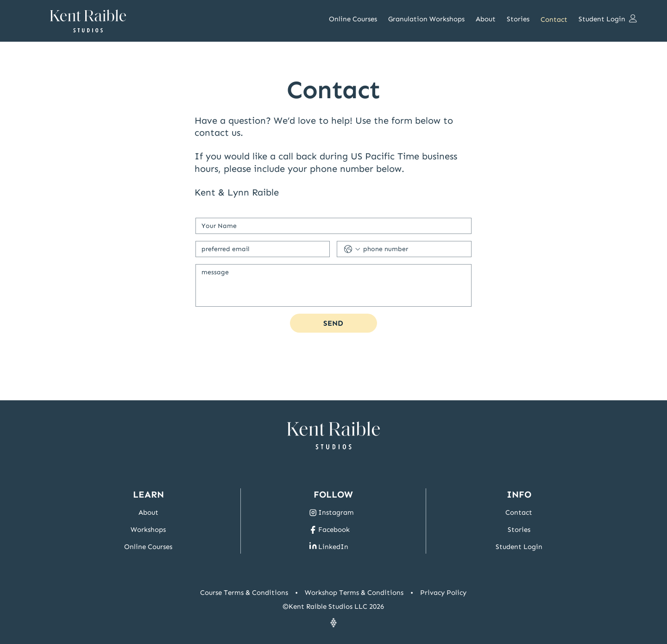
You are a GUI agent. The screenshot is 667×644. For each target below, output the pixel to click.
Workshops (148, 530)
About (148, 512)
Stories (519, 530)
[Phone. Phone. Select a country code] (352, 249)
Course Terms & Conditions (244, 593)
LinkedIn (333, 547)
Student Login (519, 547)
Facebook (334, 530)
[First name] (331, 226)
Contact (519, 512)
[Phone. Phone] (413, 249)
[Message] (333, 285)
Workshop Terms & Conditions (354, 593)
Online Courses (148, 547)
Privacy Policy (443, 593)
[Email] (260, 249)
